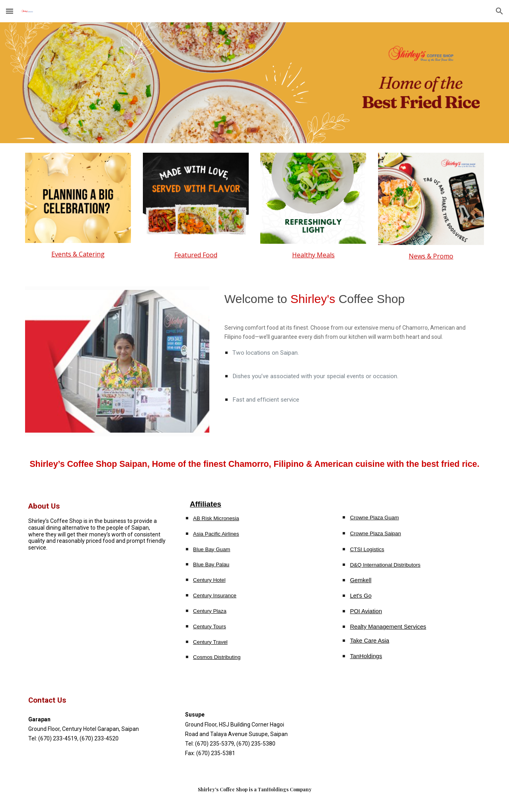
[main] (78, 254)
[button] (10, 11)
